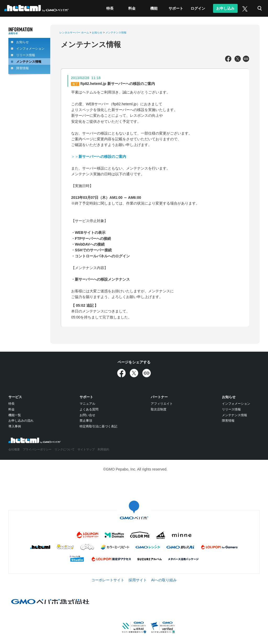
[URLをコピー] (246, 59)
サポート (176, 8)
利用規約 (103, 449)
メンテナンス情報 (29, 62)
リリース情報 (26, 55)
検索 (260, 8)
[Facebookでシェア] (228, 59)
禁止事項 (86, 421)
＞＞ (99, 156)
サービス (15, 397)
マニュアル (87, 404)
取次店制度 (159, 409)
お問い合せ (87, 415)
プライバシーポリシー (37, 449)
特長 (110, 8)
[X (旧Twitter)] (244, 8)
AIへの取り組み (164, 580)
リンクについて (65, 449)
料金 (132, 8)
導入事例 (15, 426)
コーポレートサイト (108, 580)
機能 (154, 8)
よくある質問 (89, 409)
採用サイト (138, 580)
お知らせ (23, 42)
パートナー (159, 397)
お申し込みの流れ (21, 421)
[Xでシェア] (238, 59)
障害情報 (23, 68)
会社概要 (14, 449)
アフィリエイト (162, 404)
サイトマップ (86, 449)
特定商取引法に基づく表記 (98, 426)
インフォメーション (30, 49)
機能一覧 (15, 415)
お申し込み (225, 8)
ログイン (198, 8)
